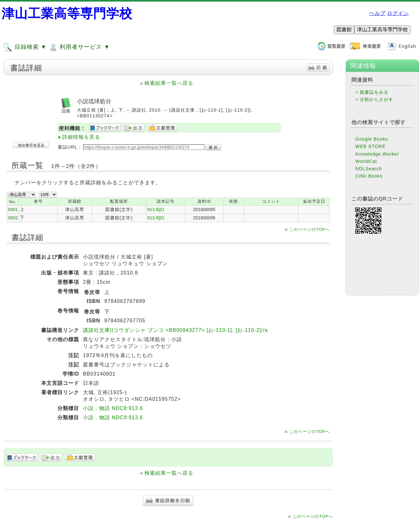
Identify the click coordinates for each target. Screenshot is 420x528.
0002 (13, 218)
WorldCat (366, 161)
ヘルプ (377, 13)
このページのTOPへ (309, 229)
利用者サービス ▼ (79, 47)
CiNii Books (369, 176)
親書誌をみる (374, 92)
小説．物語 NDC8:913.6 (113, 408)
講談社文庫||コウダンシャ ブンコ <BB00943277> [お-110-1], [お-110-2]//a (175, 330)
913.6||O (156, 209)
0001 (13, 209)
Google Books (372, 139)
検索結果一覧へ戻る (169, 83)
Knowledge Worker (377, 154)
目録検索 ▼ (25, 47)
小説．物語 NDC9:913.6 (113, 418)
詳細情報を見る (81, 137)
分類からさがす (376, 99)
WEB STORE (370, 146)
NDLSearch (368, 169)
